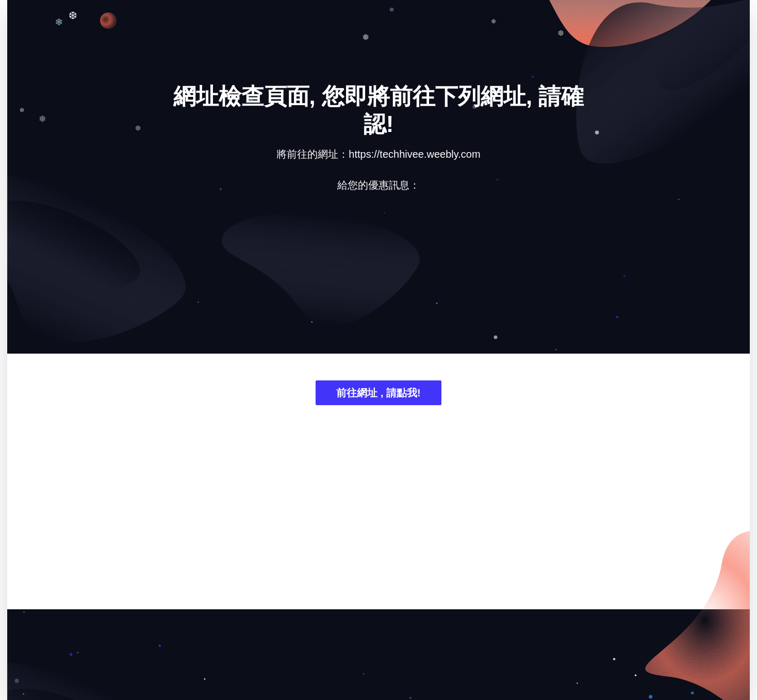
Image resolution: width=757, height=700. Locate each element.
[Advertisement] (378, 280)
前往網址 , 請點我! (378, 393)
